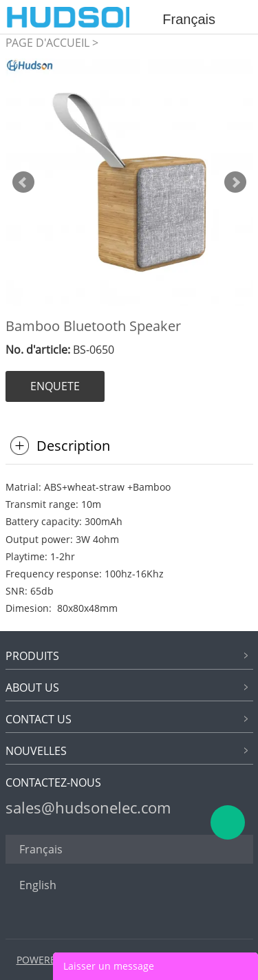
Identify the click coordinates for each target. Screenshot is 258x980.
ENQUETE (55, 386)
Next (235, 182)
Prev (23, 182)
